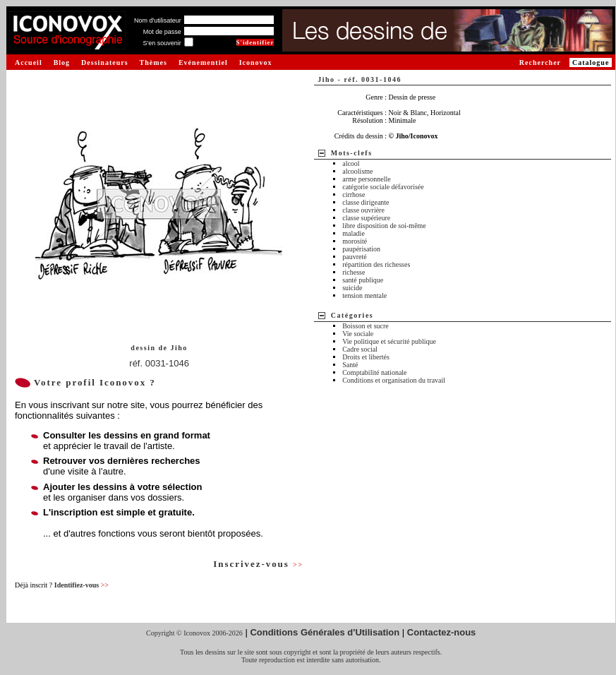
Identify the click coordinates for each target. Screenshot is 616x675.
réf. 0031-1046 (159, 363)
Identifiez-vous (81, 585)
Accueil (29, 62)
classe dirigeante (366, 202)
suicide (352, 288)
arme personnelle (367, 179)
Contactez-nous (442, 632)
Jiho (179, 348)
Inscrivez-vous (258, 564)
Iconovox (256, 62)
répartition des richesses (376, 264)
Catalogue (591, 62)
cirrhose (354, 195)
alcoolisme (357, 171)
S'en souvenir (162, 43)
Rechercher (540, 62)
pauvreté (354, 257)
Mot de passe (162, 32)
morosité (355, 241)
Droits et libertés (366, 357)
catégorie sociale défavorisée (383, 187)
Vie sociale (358, 334)
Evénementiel (203, 62)
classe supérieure (366, 218)
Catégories (352, 315)
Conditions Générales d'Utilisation (325, 632)
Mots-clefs (352, 153)
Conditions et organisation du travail (394, 380)
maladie (354, 233)
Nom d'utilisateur (158, 20)
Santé (350, 365)
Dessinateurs (104, 62)
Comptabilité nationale (374, 372)
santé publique (363, 280)
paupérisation (361, 249)
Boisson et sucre (366, 326)
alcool (351, 163)
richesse (354, 272)
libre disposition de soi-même (384, 226)
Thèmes (153, 62)
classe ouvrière (363, 210)
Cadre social (360, 349)
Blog (62, 62)
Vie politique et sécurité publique (389, 341)
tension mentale (364, 295)
